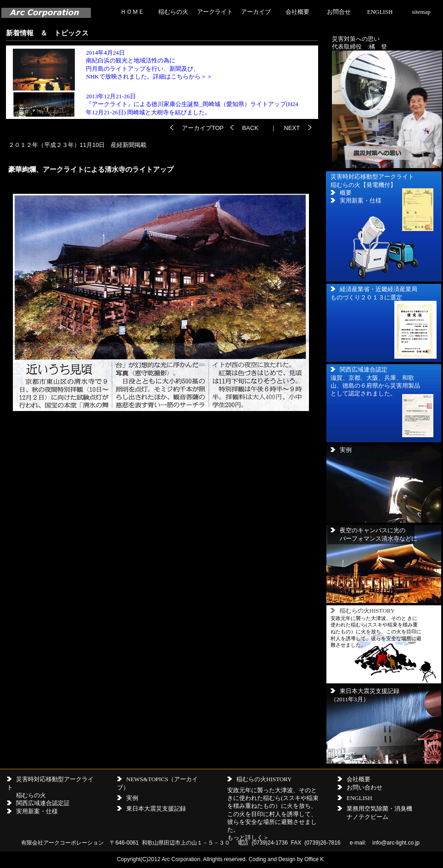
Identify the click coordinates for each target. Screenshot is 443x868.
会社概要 (297, 12)
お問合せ (339, 12)
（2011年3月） (350, 699)
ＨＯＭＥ (132, 12)
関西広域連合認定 (364, 369)
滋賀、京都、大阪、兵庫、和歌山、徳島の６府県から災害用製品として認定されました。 (375, 386)
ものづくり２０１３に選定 (366, 297)
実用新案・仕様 (361, 200)
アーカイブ (256, 12)
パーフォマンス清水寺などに (379, 538)
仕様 (52, 811)
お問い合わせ (364, 787)
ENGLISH (380, 12)
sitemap (421, 12)
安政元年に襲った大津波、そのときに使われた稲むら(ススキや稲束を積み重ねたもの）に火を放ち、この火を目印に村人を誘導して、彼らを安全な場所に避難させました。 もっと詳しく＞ (273, 814)
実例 (341, 450)
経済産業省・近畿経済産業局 (379, 289)
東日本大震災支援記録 (370, 691)
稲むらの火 (173, 12)
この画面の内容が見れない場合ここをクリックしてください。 (161, 82)
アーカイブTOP (206, 128)
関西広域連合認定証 (43, 803)
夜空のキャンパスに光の (373, 530)
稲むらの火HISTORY (264, 779)
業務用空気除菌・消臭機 (379, 809)
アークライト (215, 12)
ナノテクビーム (367, 817)
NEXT (291, 128)
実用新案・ (31, 811)
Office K (314, 859)
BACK (250, 128)
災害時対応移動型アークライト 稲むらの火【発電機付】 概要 (372, 185)
